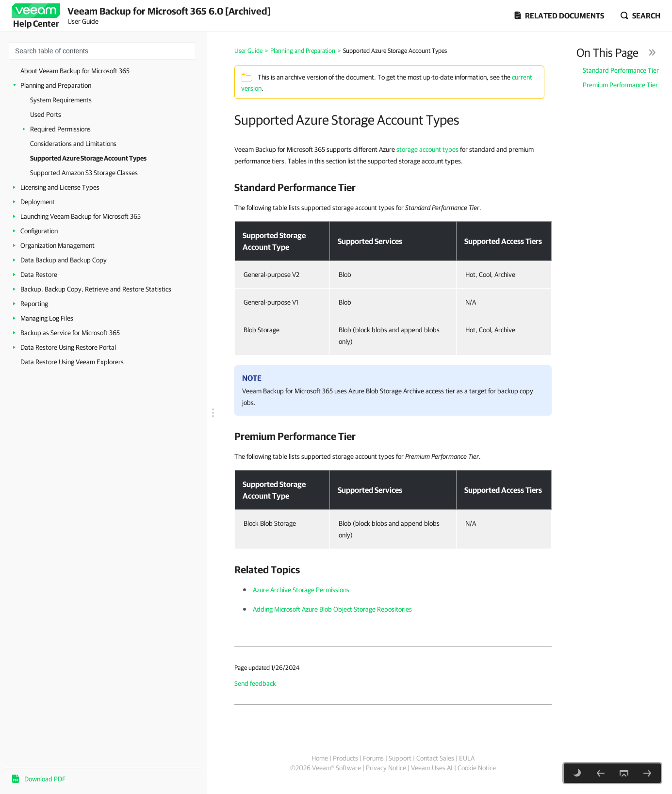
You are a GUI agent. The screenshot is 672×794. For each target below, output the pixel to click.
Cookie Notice (477, 768)
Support (400, 758)
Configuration (39, 231)
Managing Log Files (47, 318)
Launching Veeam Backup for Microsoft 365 (81, 216)
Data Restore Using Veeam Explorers (72, 362)
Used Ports (46, 114)
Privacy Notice (386, 768)
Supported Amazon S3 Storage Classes (84, 173)
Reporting (34, 304)
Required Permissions (60, 129)
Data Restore (39, 275)
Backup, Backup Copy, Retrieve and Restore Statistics (96, 289)
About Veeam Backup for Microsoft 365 (75, 71)
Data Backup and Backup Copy (64, 260)
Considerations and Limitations (73, 144)
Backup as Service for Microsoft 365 (70, 333)
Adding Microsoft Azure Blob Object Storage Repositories (332, 609)
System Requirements (61, 100)
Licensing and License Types (60, 187)
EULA (467, 758)
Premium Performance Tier (620, 85)
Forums (373, 758)
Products (345, 758)
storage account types (427, 149)
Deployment (38, 202)
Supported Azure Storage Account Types (88, 158)
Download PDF (45, 779)
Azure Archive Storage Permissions (301, 590)
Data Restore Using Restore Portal (68, 347)
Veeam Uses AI (432, 768)
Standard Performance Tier (621, 70)
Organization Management (57, 245)
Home (320, 758)
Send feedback (255, 683)
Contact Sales (435, 758)
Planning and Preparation (56, 85)
